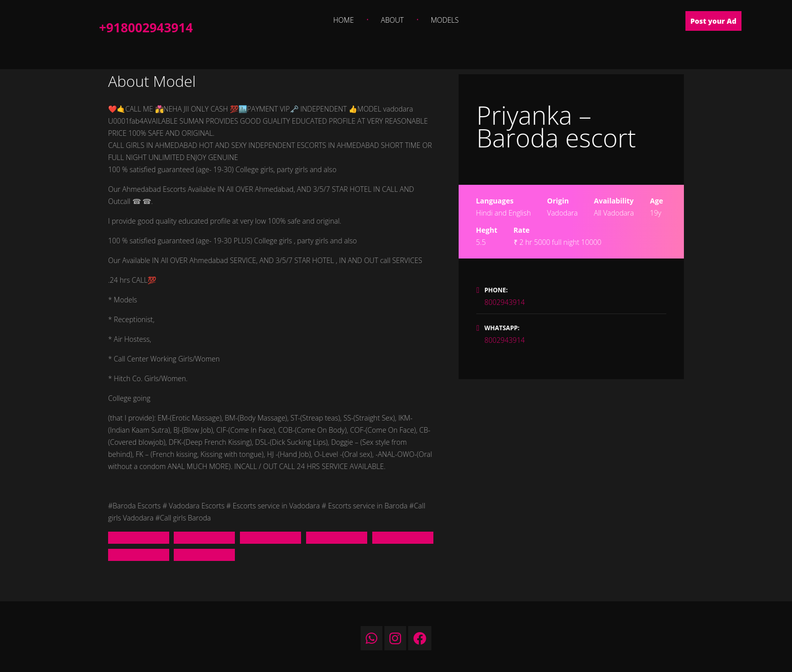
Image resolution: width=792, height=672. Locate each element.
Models (445, 20)
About (392, 20)
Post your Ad (713, 21)
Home (344, 20)
